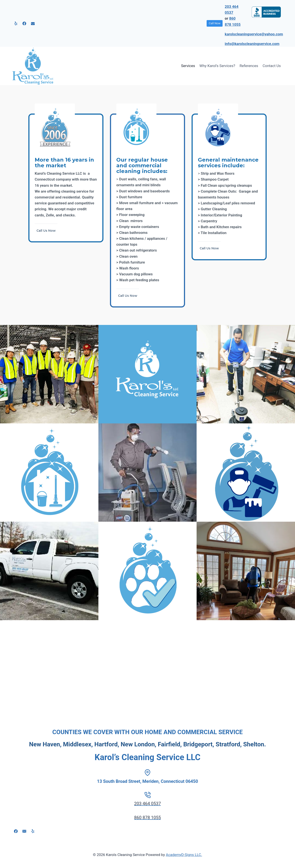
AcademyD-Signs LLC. (184, 855)
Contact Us (272, 66)
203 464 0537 (147, 804)
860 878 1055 (147, 818)
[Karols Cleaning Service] (33, 66)
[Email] (33, 23)
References (249, 66)
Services (188, 66)
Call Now (215, 23)
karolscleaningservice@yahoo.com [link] (254, 34)
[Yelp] (16, 23)
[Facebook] (24, 23)
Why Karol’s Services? (217, 66)
